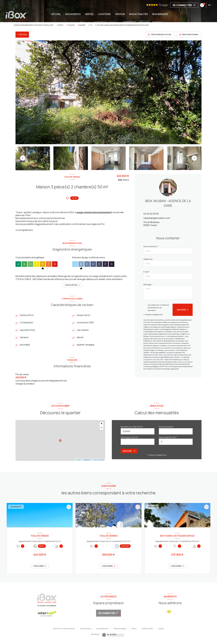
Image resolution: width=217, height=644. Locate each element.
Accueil (56, 14)
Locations (104, 14)
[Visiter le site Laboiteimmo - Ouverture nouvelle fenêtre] (113, 637)
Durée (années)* (166, 429)
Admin (134, 630)
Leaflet (78, 461)
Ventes (89, 14)
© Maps (86, 461)
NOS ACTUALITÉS (139, 14)
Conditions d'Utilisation (154, 369)
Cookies (161, 630)
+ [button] (102, 426)
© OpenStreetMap (98, 461)
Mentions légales (120, 630)
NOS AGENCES (73, 14)
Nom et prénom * (151, 246)
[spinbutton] (176, 444)
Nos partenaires (102, 630)
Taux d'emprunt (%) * (168, 439)
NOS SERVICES (160, 14)
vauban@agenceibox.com (157, 218)
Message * (148, 284)
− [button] (102, 430)
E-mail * (147, 272)
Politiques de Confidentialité (181, 366)
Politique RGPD (147, 630)
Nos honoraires (86, 630)
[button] (194, 158)
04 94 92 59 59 (151, 214)
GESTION (120, 14)
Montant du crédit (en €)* (132, 429)
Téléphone (148, 259)
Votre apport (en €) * (130, 439)
